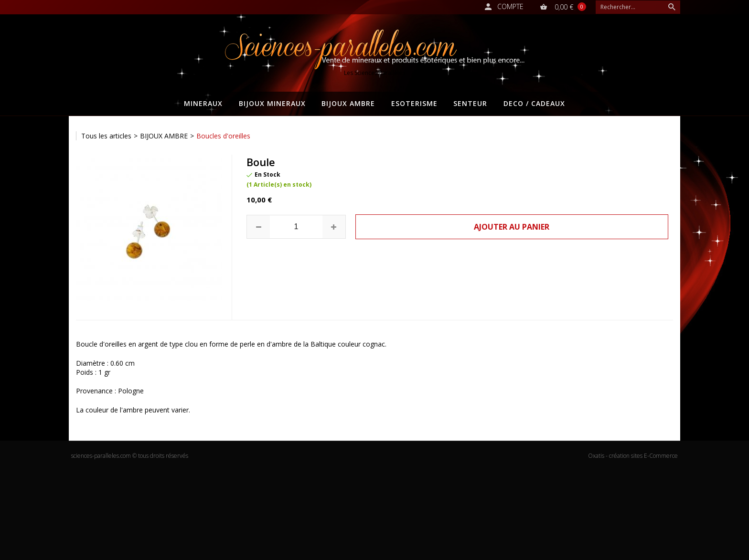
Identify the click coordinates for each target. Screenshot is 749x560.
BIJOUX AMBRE (348, 103)
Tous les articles (106, 136)
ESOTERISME (414, 103)
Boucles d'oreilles (223, 136)
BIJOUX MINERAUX (272, 103)
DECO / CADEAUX (534, 103)
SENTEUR (470, 103)
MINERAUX (203, 103)
